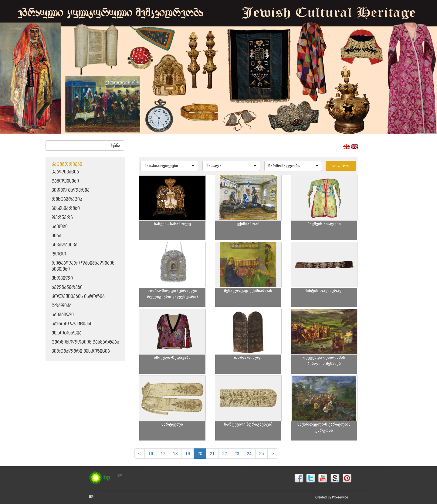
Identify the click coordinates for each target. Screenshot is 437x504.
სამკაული (63, 315)
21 (212, 454)
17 (163, 454)
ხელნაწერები (67, 288)
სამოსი (60, 227)
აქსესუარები (66, 209)
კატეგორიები (67, 165)
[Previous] (140, 454)
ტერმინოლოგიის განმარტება (85, 342)
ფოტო (59, 254)
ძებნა (115, 146)
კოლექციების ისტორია (78, 297)
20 (200, 454)
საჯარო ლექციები (72, 324)
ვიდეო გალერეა (71, 190)
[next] (273, 454)
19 (188, 454)
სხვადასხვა (64, 245)
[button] (169, 166)
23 (237, 454)
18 (175, 454)
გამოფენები (65, 181)
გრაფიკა (62, 306)
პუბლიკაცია (65, 172)
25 (262, 454)
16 (151, 454)
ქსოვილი (62, 278)
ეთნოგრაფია (67, 333)
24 (249, 454)
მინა (56, 236)
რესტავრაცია (67, 199)
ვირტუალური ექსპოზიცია (81, 351)
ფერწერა (62, 218)
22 (225, 454)
